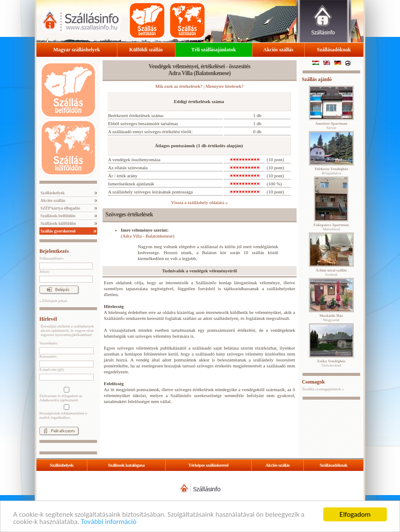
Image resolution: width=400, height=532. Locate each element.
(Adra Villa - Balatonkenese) (148, 236)
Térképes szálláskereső (208, 465)
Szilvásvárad (331, 363)
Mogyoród (331, 318)
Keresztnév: (49, 356)
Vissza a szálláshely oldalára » (200, 202)
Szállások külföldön (58, 223)
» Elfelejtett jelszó (53, 301)
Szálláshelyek (52, 193)
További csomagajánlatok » (323, 389)
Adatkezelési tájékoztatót (59, 400)
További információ (109, 522)
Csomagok (313, 382)
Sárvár (331, 126)
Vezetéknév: (49, 343)
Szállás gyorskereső (57, 231)
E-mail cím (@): (52, 370)
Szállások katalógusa (126, 465)
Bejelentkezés (54, 251)
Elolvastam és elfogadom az (66, 395)
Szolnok (331, 272)
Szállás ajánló (317, 79)
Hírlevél (48, 319)
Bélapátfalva (331, 171)
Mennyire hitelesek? (225, 86)
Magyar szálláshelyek (77, 50)
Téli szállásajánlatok (214, 50)
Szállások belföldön (57, 216)
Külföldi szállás (146, 50)
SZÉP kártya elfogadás (60, 208)
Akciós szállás (278, 50)
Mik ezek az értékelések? (179, 86)
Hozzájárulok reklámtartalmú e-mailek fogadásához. (66, 412)
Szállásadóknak (334, 50)
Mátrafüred (331, 227)
